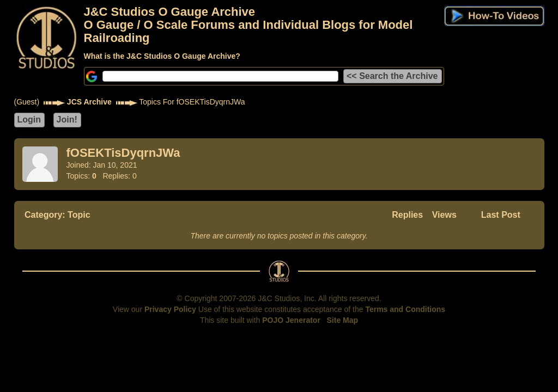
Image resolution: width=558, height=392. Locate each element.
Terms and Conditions (405, 309)
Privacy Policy (170, 309)
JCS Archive (89, 102)
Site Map (343, 320)
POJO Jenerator (291, 320)
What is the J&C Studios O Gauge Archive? (162, 56)
